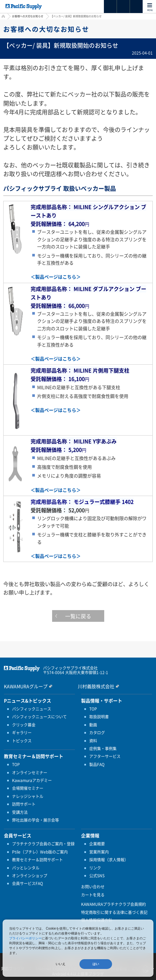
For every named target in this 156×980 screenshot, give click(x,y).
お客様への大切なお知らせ (28, 16)
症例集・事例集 (103, 749)
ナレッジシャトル (28, 796)
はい (96, 964)
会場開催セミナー (28, 788)
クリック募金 (24, 725)
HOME (2, 17)
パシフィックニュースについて (39, 717)
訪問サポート (24, 804)
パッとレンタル (26, 868)
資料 (93, 741)
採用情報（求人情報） (109, 860)
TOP (16, 764)
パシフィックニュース (32, 709)
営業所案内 (99, 852)
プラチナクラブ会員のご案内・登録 (43, 844)
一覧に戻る (78, 616)
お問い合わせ (93, 887)
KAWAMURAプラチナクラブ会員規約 (113, 904)
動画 (93, 725)
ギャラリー (22, 733)
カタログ (97, 733)
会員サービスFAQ (28, 883)
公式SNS (97, 876)
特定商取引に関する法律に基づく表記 (114, 912)
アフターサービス (105, 756)
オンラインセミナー (30, 773)
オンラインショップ (30, 876)
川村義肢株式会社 (96, 686)
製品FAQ (97, 764)
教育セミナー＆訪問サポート (37, 860)
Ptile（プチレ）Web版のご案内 (40, 852)
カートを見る (93, 895)
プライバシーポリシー (25, 938)
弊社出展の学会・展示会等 (35, 820)
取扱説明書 (99, 717)
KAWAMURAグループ (26, 686)
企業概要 (97, 844)
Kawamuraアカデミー (32, 780)
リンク (95, 868)
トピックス (22, 741)
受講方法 (20, 812)
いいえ (61, 964)
